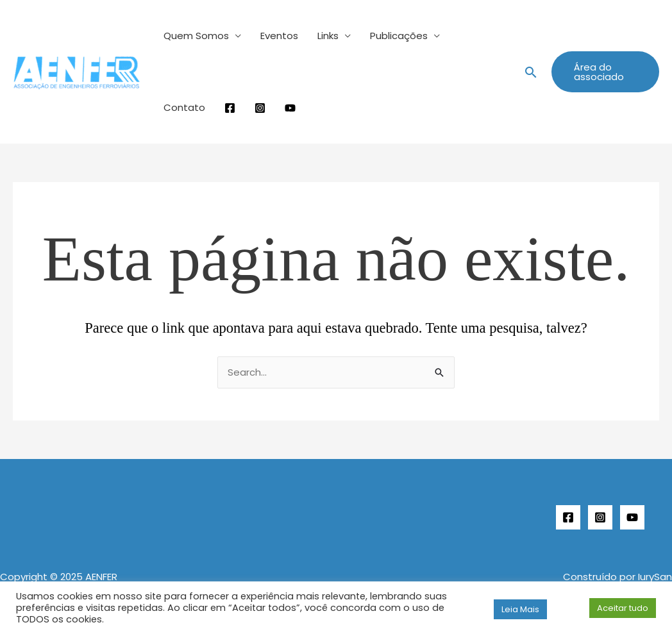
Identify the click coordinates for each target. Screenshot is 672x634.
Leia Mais (520, 609)
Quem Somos (196, 36)
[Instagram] (600, 517)
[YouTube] (632, 517)
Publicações (399, 36)
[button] (531, 72)
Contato (184, 107)
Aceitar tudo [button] (623, 608)
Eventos (279, 36)
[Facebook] (568, 517)
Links (328, 36)
